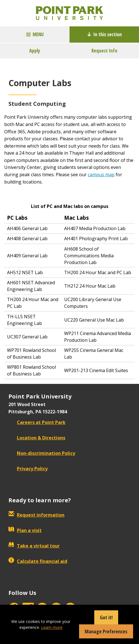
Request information (36, 515)
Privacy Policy (28, 469)
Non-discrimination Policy (42, 453)
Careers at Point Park (37, 422)
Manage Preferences (106, 631)
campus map (101, 175)
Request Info (104, 51)
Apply (35, 51)
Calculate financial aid (38, 561)
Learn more (52, 627)
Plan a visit (25, 530)
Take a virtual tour (34, 546)
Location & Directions (37, 438)
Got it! (106, 617)
